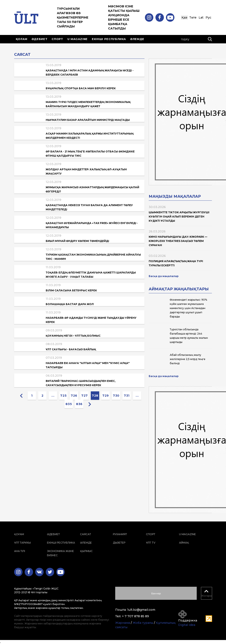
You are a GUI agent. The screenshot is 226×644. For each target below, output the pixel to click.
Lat (201, 17)
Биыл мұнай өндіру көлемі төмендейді (77, 241)
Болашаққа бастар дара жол (70, 304)
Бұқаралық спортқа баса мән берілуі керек (81, 88)
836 (79, 404)
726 (74, 396)
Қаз (184, 17)
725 (63, 396)
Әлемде (137, 39)
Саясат (86, 534)
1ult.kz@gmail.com (141, 610)
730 (116, 396)
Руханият (120, 534)
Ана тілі (20, 551)
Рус (208, 17)
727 (85, 396)
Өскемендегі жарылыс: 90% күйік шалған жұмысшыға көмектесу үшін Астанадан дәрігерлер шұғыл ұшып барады (188, 308)
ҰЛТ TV (151, 543)
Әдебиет (40, 39)
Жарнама (123, 623)
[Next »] (90, 404)
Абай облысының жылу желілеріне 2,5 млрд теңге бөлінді (188, 359)
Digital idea (187, 625)
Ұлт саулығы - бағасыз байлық (71, 349)
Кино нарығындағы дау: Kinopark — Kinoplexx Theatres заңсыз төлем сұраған (178, 241)
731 (127, 396)
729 (106, 396)
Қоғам (22, 39)
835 (69, 404)
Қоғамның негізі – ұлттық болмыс (73, 336)
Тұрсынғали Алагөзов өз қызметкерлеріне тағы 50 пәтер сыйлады (73, 17)
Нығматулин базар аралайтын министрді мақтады (88, 120)
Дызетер (119, 543)
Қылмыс (86, 551)
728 (95, 396)
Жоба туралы (143, 623)
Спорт (57, 39)
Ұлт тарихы (22, 543)
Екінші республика (109, 39)
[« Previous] (21, 396)
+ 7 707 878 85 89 (135, 616)
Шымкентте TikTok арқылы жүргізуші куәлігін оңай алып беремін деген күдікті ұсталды (179, 217)
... (53, 396)
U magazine (78, 39)
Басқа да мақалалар (164, 276)
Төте (193, 17)
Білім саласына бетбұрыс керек (71, 290)
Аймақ (184, 543)
